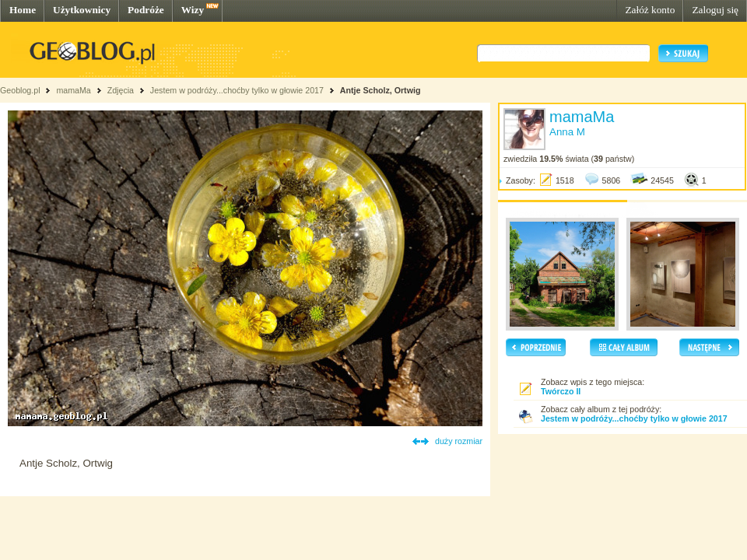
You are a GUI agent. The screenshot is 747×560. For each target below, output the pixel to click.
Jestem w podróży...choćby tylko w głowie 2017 (237, 90)
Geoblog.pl (20, 90)
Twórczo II (561, 391)
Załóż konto (650, 10)
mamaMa (73, 90)
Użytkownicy (82, 10)
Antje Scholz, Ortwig (381, 90)
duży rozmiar (459, 441)
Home (23, 10)
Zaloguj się (715, 10)
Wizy (193, 10)
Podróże (146, 10)
